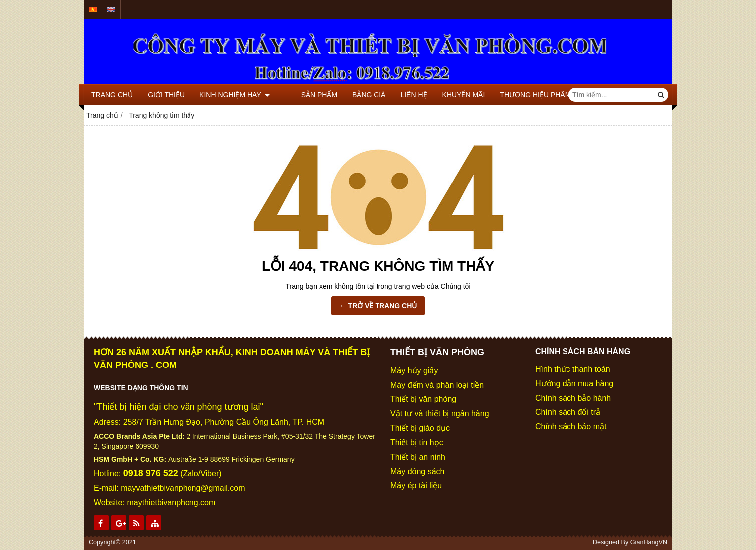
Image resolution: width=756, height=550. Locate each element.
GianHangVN (649, 542)
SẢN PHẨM (303, 95)
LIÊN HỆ (398, 95)
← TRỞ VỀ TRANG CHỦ (378, 306)
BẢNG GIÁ (353, 95)
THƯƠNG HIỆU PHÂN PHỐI (528, 95)
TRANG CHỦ (112, 95)
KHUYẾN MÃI (447, 95)
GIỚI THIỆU (166, 95)
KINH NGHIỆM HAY (235, 95)
